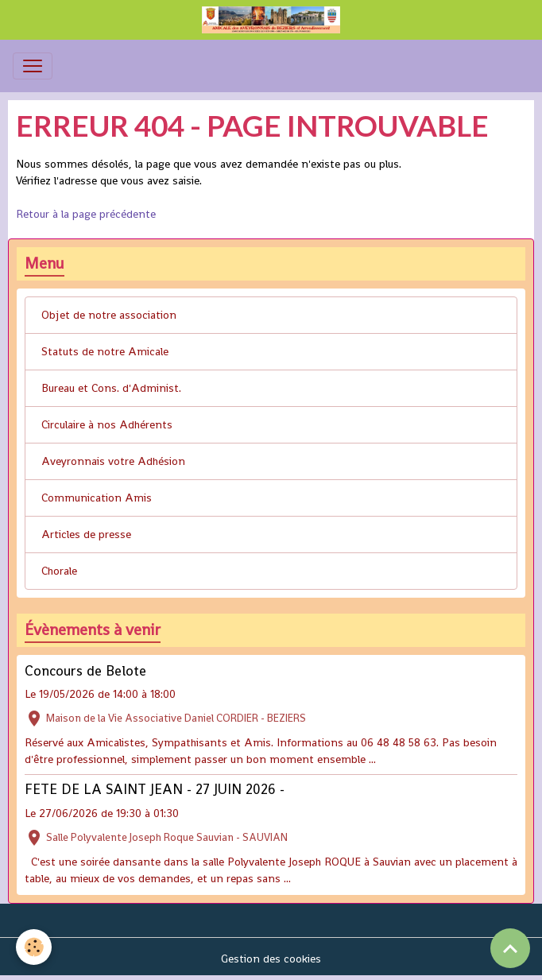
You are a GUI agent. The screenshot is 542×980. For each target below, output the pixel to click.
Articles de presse (86, 534)
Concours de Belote (85, 671)
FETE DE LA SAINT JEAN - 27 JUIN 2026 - (155, 789)
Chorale (59, 571)
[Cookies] (34, 947)
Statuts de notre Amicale (105, 351)
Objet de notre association (109, 315)
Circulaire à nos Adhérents (107, 424)
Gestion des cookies (271, 959)
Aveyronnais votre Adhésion (113, 461)
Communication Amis (97, 498)
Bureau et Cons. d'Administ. (111, 388)
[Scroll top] (510, 948)
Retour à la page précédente (86, 214)
